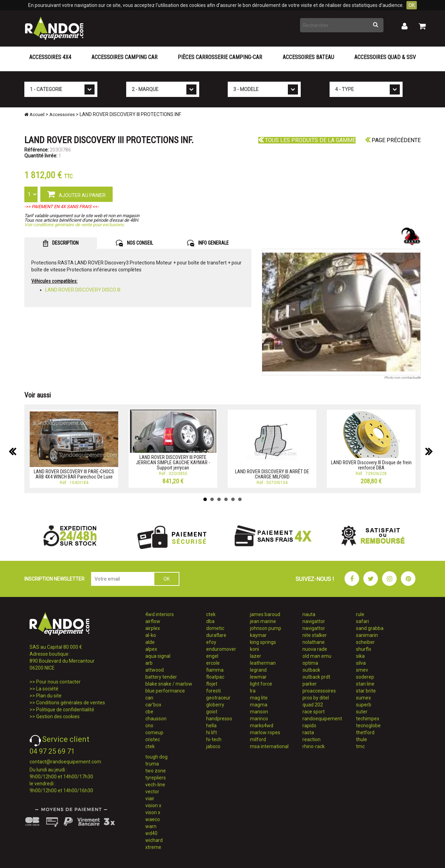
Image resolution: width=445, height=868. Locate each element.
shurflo (364, 649)
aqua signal (158, 656)
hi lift (212, 732)
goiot (212, 712)
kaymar (258, 635)
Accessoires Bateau (308, 57)
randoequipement (322, 719)
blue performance (165, 691)
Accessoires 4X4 (50, 57)
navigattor (314, 621)
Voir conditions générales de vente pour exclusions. (75, 225)
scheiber (365, 642)
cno (149, 726)
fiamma (215, 670)
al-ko (151, 635)
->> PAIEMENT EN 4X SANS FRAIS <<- (62, 207)
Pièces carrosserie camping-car (220, 57)
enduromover (221, 649)
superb (364, 705)
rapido (309, 726)
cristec (153, 739)
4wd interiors (160, 614)
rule (360, 614)
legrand (258, 670)
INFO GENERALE (208, 243)
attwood (155, 670)
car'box (153, 705)
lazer (256, 656)
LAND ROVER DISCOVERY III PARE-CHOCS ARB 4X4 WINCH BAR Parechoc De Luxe (74, 474)
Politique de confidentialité (65, 710)
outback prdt (316, 677)
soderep (365, 677)
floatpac (215, 677)
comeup (154, 732)
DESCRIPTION (61, 243)
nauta (309, 614)
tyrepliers (156, 778)
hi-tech (214, 739)
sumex (363, 698)
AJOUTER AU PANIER (76, 194)
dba (210, 621)
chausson (156, 719)
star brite (366, 691)
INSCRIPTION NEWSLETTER (54, 579)
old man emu (317, 656)
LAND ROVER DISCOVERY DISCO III (83, 290)
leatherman (263, 663)
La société (47, 689)
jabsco (213, 746)
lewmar (258, 677)
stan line (365, 684)
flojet (212, 684)
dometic (215, 628)
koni (254, 649)
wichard (154, 840)
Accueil (34, 114)
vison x (153, 812)
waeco (153, 819)
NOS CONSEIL (134, 243)
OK (412, 5)
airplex (153, 628)
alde (150, 642)
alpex (151, 649)
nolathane (314, 642)
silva (361, 663)
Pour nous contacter (58, 682)
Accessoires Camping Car (124, 57)
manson (259, 712)
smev (362, 670)
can (149, 698)
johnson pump (266, 628)
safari (362, 621)
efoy (211, 642)
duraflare (216, 635)
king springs (263, 642)
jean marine (263, 621)
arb (149, 663)
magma (259, 705)
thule (362, 739)
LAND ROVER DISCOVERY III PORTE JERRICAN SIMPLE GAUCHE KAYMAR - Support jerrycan (173, 463)
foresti (213, 691)
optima (310, 663)
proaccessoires (319, 691)
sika (360, 656)
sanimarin (367, 635)
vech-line (155, 785)
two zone (156, 771)
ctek (150, 746)
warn (151, 826)
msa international (269, 746)
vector (152, 792)
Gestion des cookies (58, 716)
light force (261, 684)
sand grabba (370, 628)
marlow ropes (265, 732)
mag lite (259, 698)
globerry (215, 705)
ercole (213, 663)
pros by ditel (316, 698)
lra (253, 691)
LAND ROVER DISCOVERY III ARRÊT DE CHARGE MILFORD (272, 474)
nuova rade (315, 649)
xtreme (153, 847)
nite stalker (315, 635)
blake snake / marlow (169, 684)
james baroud (265, 614)
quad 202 (313, 705)
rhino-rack (314, 746)
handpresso (219, 719)
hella (211, 726)
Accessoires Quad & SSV (385, 57)
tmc (360, 746)
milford (258, 739)
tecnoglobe (368, 726)
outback (311, 670)
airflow (153, 621)
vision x (153, 805)
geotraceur (218, 698)
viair (150, 799)
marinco (259, 719)
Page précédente (393, 140)
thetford (365, 732)
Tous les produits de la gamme (307, 140)
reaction (311, 739)
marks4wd (262, 726)
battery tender (161, 677)
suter (362, 712)
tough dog (156, 757)
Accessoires (62, 114)
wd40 (151, 833)
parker (310, 684)
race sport (314, 712)
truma (152, 764)
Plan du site (49, 696)
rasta (308, 732)
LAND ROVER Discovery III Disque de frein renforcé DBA (371, 465)
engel (212, 656)
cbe (149, 712)
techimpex (368, 719)
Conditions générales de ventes (71, 703)
